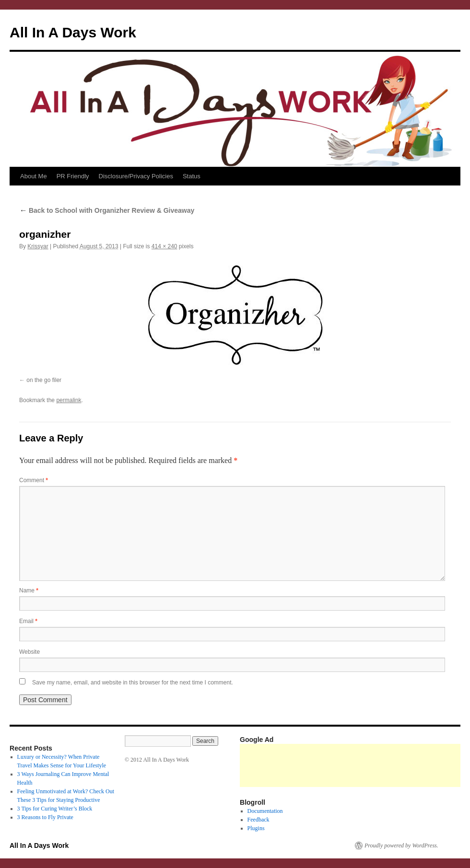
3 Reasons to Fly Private (45, 817)
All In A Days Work (73, 32)
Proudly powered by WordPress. (401, 845)
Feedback (258, 820)
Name (29, 590)
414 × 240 (164, 246)
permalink (69, 400)
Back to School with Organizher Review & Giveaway (107, 210)
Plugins (256, 828)
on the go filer (44, 380)
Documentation (265, 811)
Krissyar (38, 246)
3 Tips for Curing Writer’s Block (55, 809)
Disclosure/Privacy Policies (136, 176)
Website (29, 652)
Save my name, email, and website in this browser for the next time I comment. (133, 683)
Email (28, 621)
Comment (34, 480)
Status (192, 176)
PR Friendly (73, 176)
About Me (34, 176)
